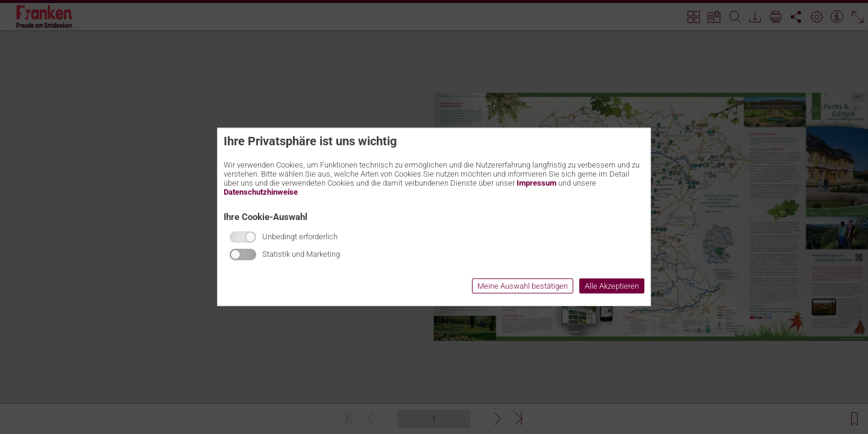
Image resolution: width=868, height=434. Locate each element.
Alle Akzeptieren (612, 286)
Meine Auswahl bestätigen (523, 286)
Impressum (536, 183)
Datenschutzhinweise (261, 192)
